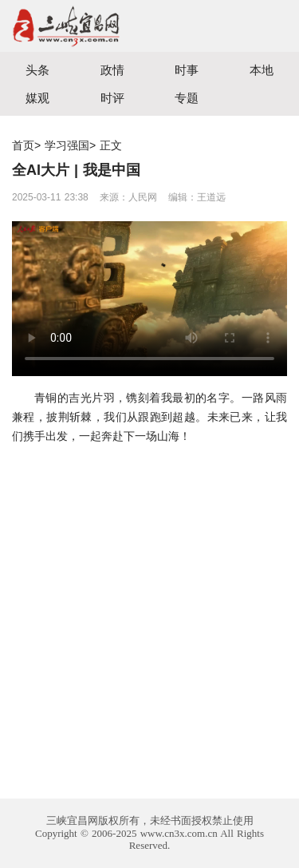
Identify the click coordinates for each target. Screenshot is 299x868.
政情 (112, 70)
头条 (37, 70)
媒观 (37, 98)
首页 (23, 145)
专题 (187, 98)
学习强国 (67, 145)
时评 (112, 98)
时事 (187, 70)
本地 (262, 70)
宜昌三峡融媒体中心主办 (75, 26)
